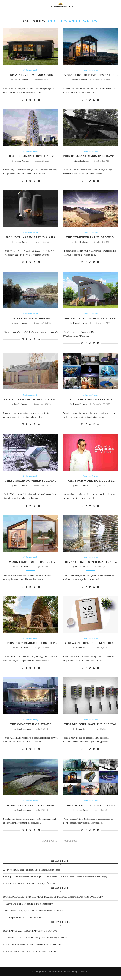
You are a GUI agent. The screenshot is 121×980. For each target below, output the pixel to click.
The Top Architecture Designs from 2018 (90, 811)
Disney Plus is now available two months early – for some (29, 887)
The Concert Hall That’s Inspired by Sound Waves (31, 729)
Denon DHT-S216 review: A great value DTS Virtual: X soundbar (32, 948)
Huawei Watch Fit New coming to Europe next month (28, 908)
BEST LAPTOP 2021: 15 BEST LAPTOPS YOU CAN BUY (30, 935)
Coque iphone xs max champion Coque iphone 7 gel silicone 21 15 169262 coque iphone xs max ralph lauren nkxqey (55, 881)
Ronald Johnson (21, 80)
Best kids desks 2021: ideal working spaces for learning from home (35, 941)
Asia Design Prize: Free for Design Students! (90, 403)
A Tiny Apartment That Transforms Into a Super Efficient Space (32, 874)
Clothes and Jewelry (31, 70)
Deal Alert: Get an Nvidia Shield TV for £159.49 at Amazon (30, 955)
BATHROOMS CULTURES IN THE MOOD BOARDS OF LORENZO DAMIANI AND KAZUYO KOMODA (53, 901)
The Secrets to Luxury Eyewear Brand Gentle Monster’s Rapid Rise (33, 914)
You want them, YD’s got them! (90, 646)
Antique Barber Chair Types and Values (23, 921)
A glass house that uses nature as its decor (90, 77)
